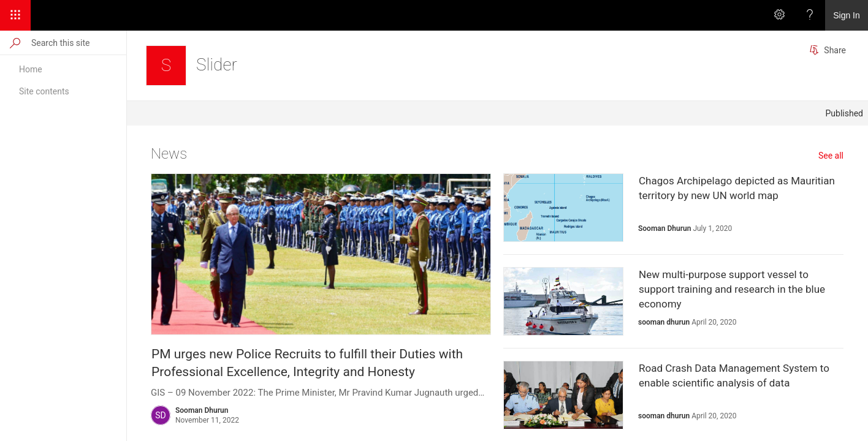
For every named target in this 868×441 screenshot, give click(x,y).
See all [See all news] (831, 156)
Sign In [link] (847, 15)
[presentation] (321, 254)
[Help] (810, 15)
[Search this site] (78, 43)
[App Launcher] (15, 15)
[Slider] (166, 66)
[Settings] (779, 15)
